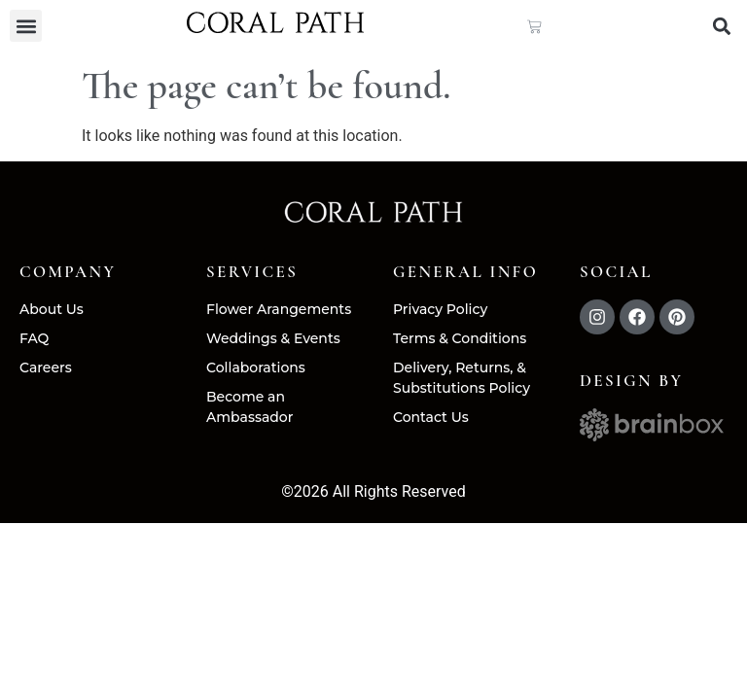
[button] (26, 26)
